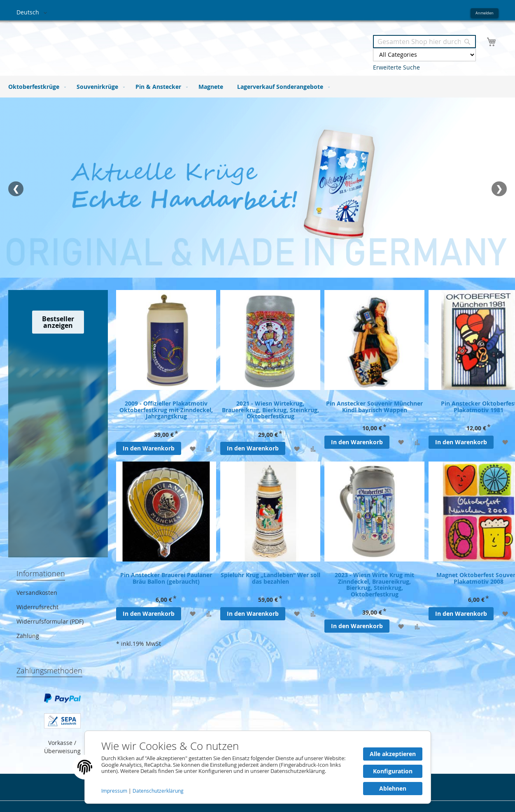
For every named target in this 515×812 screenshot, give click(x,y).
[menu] (257, 87)
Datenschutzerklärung (158, 791)
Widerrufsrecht (37, 607)
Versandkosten (37, 593)
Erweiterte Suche (396, 67)
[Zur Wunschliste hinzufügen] (192, 448)
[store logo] (137, 45)
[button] (33, 13)
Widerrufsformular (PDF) (50, 621)
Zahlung (28, 636)
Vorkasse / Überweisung (62, 747)
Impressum (115, 791)
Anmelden (485, 13)
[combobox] (424, 42)
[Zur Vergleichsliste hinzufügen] (209, 448)
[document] (258, 767)
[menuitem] (35, 87)
